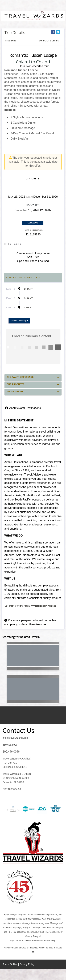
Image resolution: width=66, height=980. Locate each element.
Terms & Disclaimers (33, 230)
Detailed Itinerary (19, 321)
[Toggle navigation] (4, 6)
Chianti (29, 289)
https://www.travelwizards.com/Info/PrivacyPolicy (33, 941)
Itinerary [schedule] (11, 41)
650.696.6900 (10, 745)
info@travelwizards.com (16, 738)
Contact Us (33, 223)
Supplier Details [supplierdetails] (49, 41)
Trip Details (15, 32)
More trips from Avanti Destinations (30, 606)
